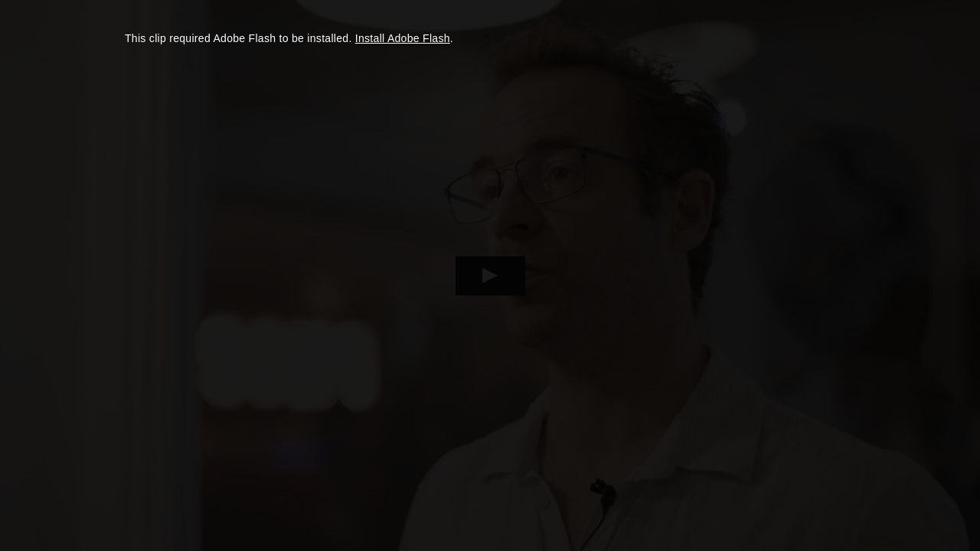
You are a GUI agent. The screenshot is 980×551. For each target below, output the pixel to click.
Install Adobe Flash (403, 38)
